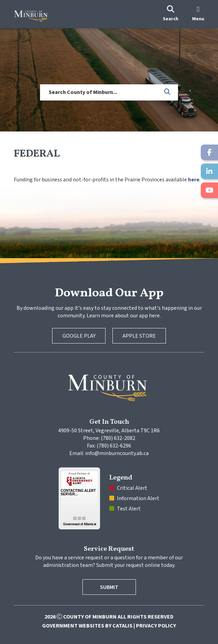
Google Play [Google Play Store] (79, 336)
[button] (168, 92)
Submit (109, 587)
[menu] (198, 14)
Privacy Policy (156, 626)
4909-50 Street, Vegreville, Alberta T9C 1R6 (109, 431)
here (194, 180)
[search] (171, 14)
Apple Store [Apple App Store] (139, 336)
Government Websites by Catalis (87, 626)
